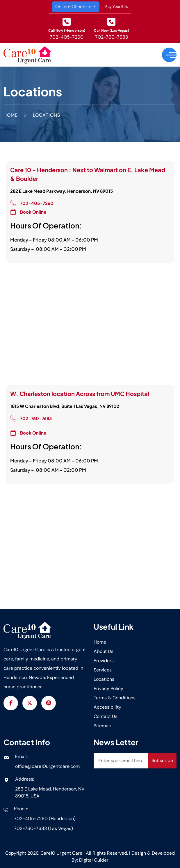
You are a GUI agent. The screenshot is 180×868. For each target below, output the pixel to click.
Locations (104, 679)
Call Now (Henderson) (67, 30)
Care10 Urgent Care (62, 853)
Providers (104, 661)
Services (103, 670)
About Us (104, 651)
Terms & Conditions (115, 698)
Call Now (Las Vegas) (112, 30)
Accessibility (107, 707)
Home (100, 642)
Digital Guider (94, 860)
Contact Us (106, 716)
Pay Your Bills (117, 7)
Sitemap (103, 726)
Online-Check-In (74, 7)
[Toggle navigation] (169, 55)
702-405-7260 (67, 37)
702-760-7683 (112, 37)
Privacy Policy (108, 688)
